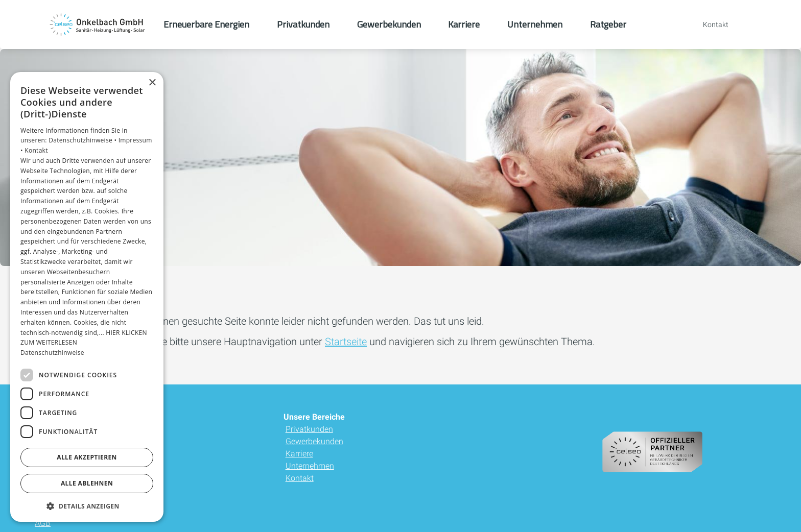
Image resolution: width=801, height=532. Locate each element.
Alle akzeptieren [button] (87, 457)
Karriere (299, 454)
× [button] (152, 83)
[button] (87, 506)
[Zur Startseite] (98, 25)
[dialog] (87, 297)
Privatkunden (309, 429)
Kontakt (300, 478)
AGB (43, 523)
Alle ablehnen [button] (87, 483)
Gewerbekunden (314, 441)
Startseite (346, 342)
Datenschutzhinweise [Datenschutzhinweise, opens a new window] (52, 353)
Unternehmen (310, 466)
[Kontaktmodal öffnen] (709, 25)
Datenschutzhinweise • (83, 140)
